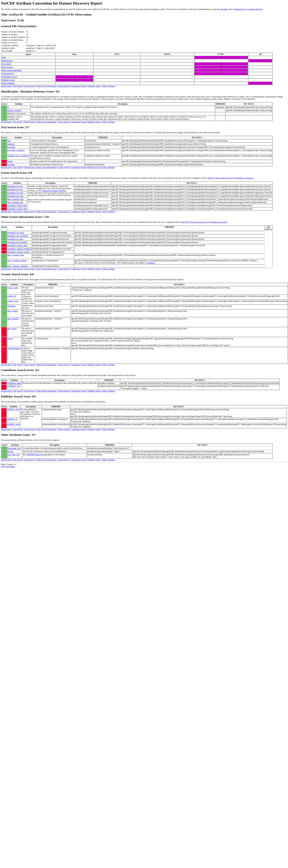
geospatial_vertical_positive (19, 252)
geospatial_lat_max (15, 189)
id (8, 107)
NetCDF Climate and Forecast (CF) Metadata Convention (230, 178)
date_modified (13, 319)
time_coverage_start (15, 199)
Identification (7, 61)
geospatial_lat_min (15, 186)
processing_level (14, 448)
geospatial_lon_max (15, 196)
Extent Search (7, 67)
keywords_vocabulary (16, 150)
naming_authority (14, 110)
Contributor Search (9, 77)
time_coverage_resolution (18, 266)
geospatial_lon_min (15, 193)
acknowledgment (14, 348)
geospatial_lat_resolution (17, 242)
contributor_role (13, 386)
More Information (8, 467)
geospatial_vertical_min (17, 206)
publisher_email (13, 424)
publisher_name (13, 410)
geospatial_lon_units (16, 233)
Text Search (6, 64)
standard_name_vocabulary (18, 156)
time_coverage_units (16, 255)
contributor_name (14, 383)
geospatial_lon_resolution (18, 236)
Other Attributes (8, 83)
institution (11, 306)
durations (151, 263)
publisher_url (12, 419)
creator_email (13, 301)
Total (4, 57)
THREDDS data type (35, 455)
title (9, 141)
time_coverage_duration (17, 261)
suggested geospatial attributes (54, 191)
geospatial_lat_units (15, 239)
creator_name (13, 288)
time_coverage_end (15, 202)
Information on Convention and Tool (248, 9)
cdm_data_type (14, 455)
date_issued (12, 329)
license (11, 451)
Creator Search (8, 74)
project (10, 339)
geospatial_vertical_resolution (19, 249)
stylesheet (224, 9)
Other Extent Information (12, 70)
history (10, 161)
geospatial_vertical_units (17, 245)
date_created (12, 311)
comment (11, 165)
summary (11, 144)
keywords (11, 147)
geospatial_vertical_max (17, 209)
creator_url (12, 296)
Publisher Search (8, 80)
